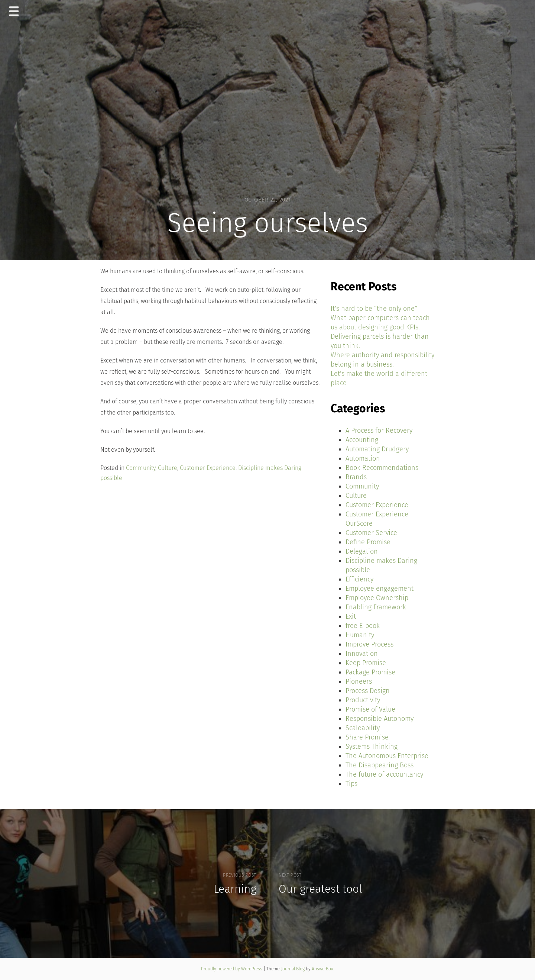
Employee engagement (380, 589)
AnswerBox (322, 969)
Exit (351, 616)
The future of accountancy (384, 774)
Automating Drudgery (377, 449)
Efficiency (359, 579)
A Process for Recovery (379, 431)
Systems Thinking (372, 747)
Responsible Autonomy (380, 719)
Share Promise (367, 737)
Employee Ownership (377, 598)
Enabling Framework (376, 607)
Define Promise (368, 542)
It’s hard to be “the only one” (374, 309)
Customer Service (371, 533)
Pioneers (359, 681)
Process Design (368, 691)
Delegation (362, 551)
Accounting (362, 440)
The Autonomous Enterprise (387, 756)
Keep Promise (366, 663)
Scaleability (363, 728)
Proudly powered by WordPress (232, 969)
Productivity (363, 700)
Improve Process (369, 644)
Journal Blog (294, 969)
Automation (363, 458)
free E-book (363, 626)
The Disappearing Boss (380, 765)
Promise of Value (370, 709)
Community (141, 468)
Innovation (362, 654)
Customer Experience (208, 468)
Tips (351, 784)
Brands (356, 477)
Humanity (360, 635)
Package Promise (370, 672)
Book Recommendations (382, 468)
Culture (168, 468)
